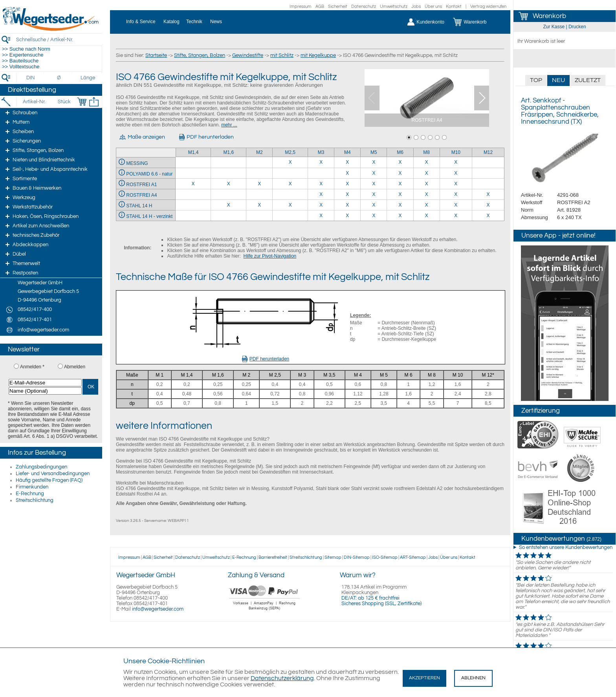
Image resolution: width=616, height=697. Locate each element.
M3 (321, 152)
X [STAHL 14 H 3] (321, 205)
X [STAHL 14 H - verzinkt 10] (456, 216)
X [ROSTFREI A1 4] (347, 184)
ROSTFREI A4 (141, 195)
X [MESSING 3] (321, 162)
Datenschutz (364, 6)
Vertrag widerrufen (488, 6)
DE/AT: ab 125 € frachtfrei (370, 598)
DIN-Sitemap (357, 557)
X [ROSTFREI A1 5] (374, 184)
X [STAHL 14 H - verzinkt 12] (488, 216)
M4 (347, 152)
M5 (374, 152)
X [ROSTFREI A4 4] (347, 194)
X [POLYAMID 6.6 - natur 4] (347, 173)
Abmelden (75, 367)
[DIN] (31, 78)
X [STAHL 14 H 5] (374, 205)
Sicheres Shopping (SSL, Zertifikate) (381, 604)
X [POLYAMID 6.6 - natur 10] (456, 173)
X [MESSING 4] (347, 162)
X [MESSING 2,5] (290, 162)
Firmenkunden (32, 487)
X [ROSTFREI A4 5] (374, 194)
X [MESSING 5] (374, 162)
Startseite (156, 55)
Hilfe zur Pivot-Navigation (270, 256)
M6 (400, 152)
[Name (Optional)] (45, 391)
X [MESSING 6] (400, 162)
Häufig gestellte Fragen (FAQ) (49, 480)
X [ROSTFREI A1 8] (427, 184)
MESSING (137, 163)
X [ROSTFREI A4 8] (427, 194)
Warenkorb (549, 16)
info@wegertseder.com (158, 609)
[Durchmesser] (59, 78)
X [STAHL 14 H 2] (259, 205)
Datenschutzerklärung (282, 678)
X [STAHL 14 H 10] (456, 205)
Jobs (416, 6)
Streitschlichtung (35, 500)
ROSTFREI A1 (141, 185)
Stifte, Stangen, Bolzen (200, 55)
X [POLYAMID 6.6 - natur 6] (400, 173)
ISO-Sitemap (385, 557)
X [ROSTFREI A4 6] (400, 194)
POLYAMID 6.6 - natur (149, 174)
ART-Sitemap (413, 557)
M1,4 (193, 152)
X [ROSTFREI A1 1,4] (193, 184)
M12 (488, 152)
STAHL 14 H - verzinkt (149, 216)
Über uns (433, 6)
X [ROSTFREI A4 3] (321, 194)
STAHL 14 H (139, 206)
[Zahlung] (265, 611)
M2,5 (290, 152)
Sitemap (333, 557)
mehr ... (229, 125)
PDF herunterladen (266, 359)
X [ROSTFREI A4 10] (456, 194)
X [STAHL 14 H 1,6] (229, 205)
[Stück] (64, 102)
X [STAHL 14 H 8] (427, 205)
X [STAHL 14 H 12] (488, 205)
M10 (456, 152)
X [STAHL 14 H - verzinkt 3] (321, 216)
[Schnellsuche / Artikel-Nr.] (59, 39)
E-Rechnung (30, 494)
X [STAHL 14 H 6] (400, 205)
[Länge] (88, 78)
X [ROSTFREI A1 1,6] (229, 184)
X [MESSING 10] (456, 162)
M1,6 (228, 152)
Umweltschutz (394, 6)
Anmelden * (32, 367)
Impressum (301, 6)
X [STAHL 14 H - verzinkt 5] (374, 216)
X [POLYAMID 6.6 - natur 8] (427, 173)
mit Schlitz (282, 55)
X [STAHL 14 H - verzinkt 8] (427, 216)
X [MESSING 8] (427, 162)
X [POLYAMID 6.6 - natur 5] (374, 173)
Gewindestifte (248, 55)
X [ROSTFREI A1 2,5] (290, 184)
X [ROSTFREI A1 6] (400, 184)
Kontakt (454, 6)
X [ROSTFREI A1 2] (259, 184)
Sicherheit (338, 6)
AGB (320, 6)
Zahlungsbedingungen (41, 467)
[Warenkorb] (476, 22)
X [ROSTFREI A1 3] (321, 184)
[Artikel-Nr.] (34, 102)
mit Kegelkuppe (318, 55)
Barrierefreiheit (273, 557)
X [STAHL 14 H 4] (347, 205)
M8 (426, 152)
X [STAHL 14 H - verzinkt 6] (400, 216)
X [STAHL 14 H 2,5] (290, 205)
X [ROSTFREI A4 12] (488, 194)
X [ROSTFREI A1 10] (456, 184)
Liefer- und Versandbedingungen (53, 474)
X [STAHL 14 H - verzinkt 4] (347, 216)
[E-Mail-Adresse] (45, 383)
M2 (259, 152)
